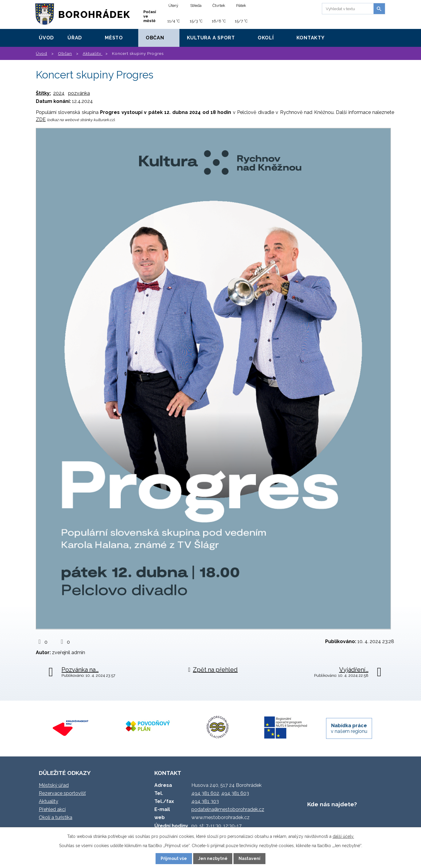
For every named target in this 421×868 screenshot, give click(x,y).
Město (114, 38)
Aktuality (93, 53)
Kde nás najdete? (332, 804)
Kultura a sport (211, 38)
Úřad (75, 38)
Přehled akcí (52, 809)
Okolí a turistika (56, 817)
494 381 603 (235, 793)
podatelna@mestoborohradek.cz (228, 809)
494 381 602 (205, 793)
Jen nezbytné (213, 858)
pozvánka (79, 93)
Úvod (46, 38)
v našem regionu (349, 728)
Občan (155, 38)
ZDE (41, 119)
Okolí (266, 38)
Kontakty (311, 38)
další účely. (343, 836)
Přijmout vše (174, 858)
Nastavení (249, 858)
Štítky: (43, 93)
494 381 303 (205, 801)
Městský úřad (54, 785)
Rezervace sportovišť (62, 793)
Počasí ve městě (150, 16)
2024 (59, 93)
